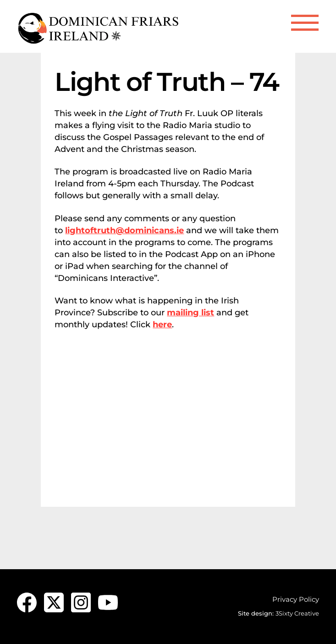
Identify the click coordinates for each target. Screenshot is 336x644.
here (162, 325)
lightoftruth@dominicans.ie (124, 230)
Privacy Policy (296, 599)
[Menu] (305, 23)
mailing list (190, 313)
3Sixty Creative (297, 613)
